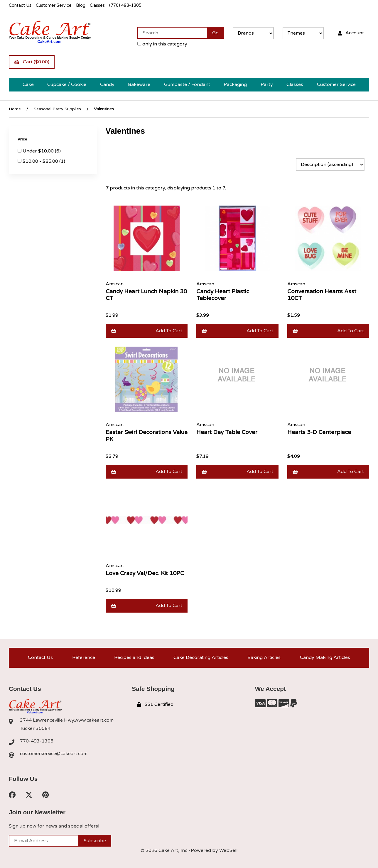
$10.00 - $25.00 (41, 161)
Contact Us (20, 5)
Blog (81, 5)
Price (23, 139)
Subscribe (95, 841)
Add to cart (147, 331)
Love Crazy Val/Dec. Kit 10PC (145, 573)
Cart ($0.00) (32, 62)
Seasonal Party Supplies (57, 109)
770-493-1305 (37, 741)
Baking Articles (264, 657)
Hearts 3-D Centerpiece (319, 432)
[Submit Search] (215, 33)
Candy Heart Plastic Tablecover (223, 295)
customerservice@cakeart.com (54, 754)
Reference (84, 657)
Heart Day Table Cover (227, 432)
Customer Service (54, 5)
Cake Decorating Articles (201, 657)
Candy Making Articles (325, 657)
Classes (97, 5)
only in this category (162, 44)
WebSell (228, 850)
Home (15, 109)
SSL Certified (155, 704)
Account (351, 33)
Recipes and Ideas (134, 657)
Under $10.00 (39, 151)
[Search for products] (172, 33)
